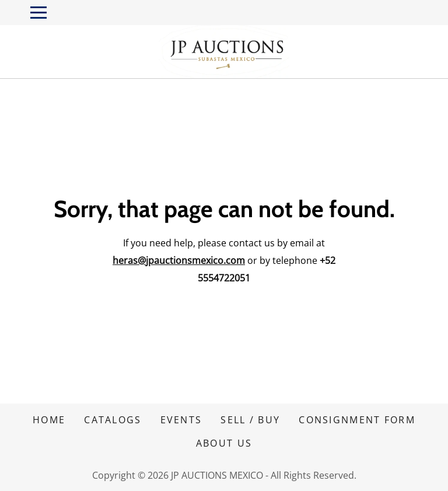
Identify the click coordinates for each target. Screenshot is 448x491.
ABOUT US (224, 443)
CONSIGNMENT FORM (357, 420)
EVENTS (181, 420)
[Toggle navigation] (38, 13)
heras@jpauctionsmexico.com (179, 260)
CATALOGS (113, 420)
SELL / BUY (250, 420)
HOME (49, 420)
